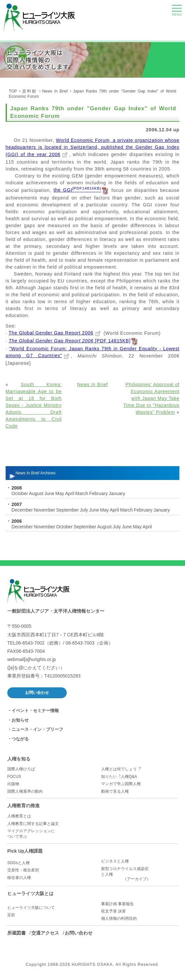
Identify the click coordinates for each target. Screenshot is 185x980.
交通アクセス (45, 933)
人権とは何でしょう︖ (121, 769)
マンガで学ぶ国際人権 (121, 784)
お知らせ (20, 720)
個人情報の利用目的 (119, 918)
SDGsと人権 (18, 863)
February (98, 493)
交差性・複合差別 (23, 870)
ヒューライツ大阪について (31, 908)
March (82, 493)
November (44, 510)
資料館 (30, 91)
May (60, 493)
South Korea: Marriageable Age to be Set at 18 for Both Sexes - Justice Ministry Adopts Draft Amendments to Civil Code (34, 405)
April (70, 493)
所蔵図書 (17, 933)
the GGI (77, 190)
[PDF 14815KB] (70, 341)
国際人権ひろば (21, 769)
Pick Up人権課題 (25, 851)
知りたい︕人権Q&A (119, 777)
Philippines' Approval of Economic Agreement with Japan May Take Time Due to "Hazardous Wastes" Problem (151, 398)
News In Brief (55, 91)
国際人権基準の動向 (25, 791)
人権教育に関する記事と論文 (33, 824)
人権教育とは (19, 816)
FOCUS (14, 777)
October (20, 493)
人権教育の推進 (23, 806)
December (22, 510)
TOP (13, 91)
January (117, 493)
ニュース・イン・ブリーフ (37, 729)
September (67, 510)
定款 (11, 915)
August (36, 493)
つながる (20, 739)
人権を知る (19, 759)
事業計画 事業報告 (117, 904)
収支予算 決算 (113, 911)
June (49, 493)
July (84, 510)
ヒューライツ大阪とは (30, 893)
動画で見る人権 (115, 791)
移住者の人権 (19, 878)
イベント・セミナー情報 (35, 711)
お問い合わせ (37, 693)
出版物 (13, 784)
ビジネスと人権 (115, 861)
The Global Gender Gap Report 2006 (51, 333)
